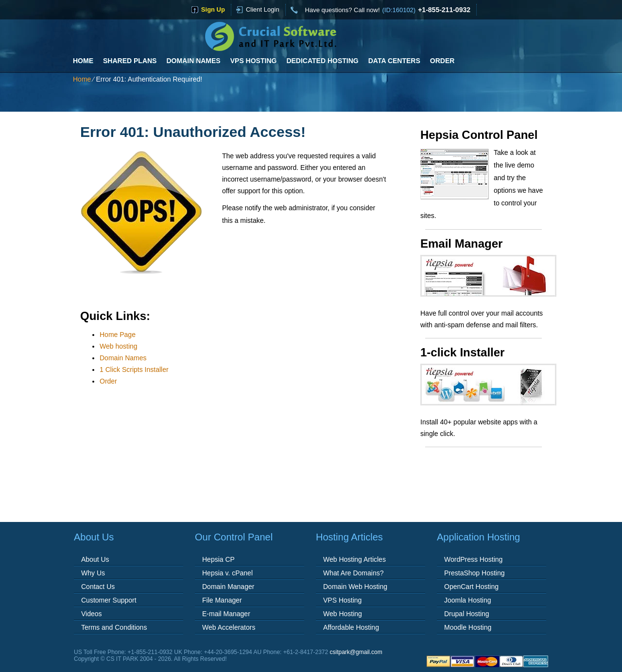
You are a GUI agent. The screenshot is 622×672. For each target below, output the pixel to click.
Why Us (93, 573)
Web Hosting (343, 614)
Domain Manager (228, 587)
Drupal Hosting (467, 614)
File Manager (222, 600)
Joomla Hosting (468, 600)
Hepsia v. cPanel (227, 573)
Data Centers (394, 61)
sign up (213, 9)
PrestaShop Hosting (475, 573)
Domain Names (193, 61)
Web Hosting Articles (354, 559)
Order (442, 61)
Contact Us (98, 587)
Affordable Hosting (351, 627)
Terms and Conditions (114, 627)
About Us (95, 559)
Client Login (263, 9)
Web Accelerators (229, 627)
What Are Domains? (354, 573)
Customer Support (109, 600)
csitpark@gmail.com (356, 652)
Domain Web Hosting (355, 587)
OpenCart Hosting (471, 587)
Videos (92, 614)
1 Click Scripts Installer (134, 370)
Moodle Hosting (468, 627)
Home (83, 61)
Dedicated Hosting (322, 61)
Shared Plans (130, 61)
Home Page (118, 335)
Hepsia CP (218, 559)
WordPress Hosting (473, 559)
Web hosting (119, 346)
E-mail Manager (226, 614)
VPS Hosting (254, 61)
